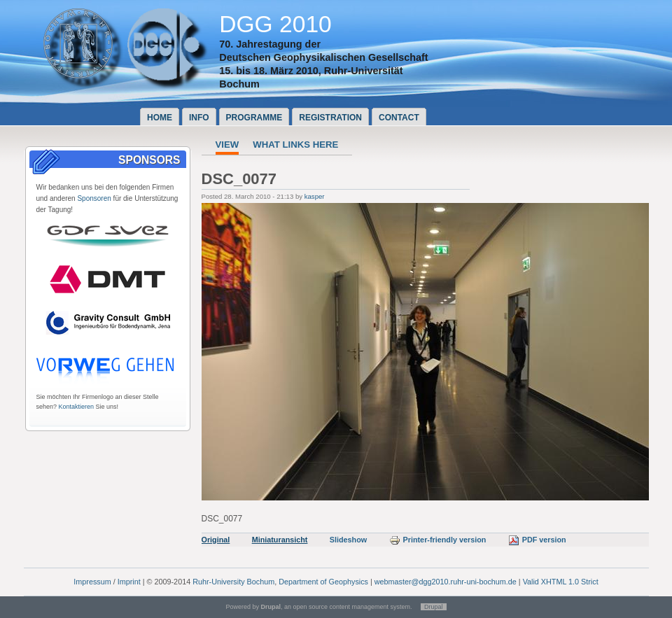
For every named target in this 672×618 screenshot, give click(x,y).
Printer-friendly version (438, 540)
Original (216, 540)
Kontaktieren (77, 407)
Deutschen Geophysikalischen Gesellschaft (323, 57)
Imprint (129, 582)
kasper (315, 196)
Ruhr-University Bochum (233, 582)
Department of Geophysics (323, 582)
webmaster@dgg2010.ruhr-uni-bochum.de (446, 582)
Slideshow (348, 540)
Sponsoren (94, 198)
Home (160, 118)
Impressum (92, 582)
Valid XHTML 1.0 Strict (561, 582)
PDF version (537, 540)
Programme (254, 118)
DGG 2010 (275, 24)
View (227, 145)
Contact (399, 118)
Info (199, 118)
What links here (295, 145)
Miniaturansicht (280, 540)
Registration (330, 118)
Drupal (434, 607)
